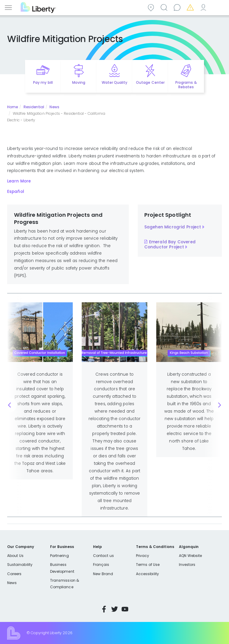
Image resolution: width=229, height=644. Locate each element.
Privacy (143, 556)
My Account (204, 7)
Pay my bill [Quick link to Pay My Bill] (43, 82)
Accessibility (147, 574)
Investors (187, 565)
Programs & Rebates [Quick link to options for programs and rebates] (186, 85)
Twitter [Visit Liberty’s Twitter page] (114, 609)
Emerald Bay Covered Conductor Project (170, 244)
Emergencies (191, 7)
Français (101, 565)
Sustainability (20, 565)
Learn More (19, 181)
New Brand (103, 574)
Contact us (178, 7)
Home (13, 107)
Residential (34, 107)
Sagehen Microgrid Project (173, 227)
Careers (14, 574)
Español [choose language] (217, 7)
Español (16, 192)
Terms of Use (148, 565)
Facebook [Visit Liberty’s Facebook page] (104, 609)
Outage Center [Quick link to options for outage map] (150, 82)
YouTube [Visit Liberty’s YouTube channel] (125, 609)
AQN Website (190, 556)
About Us (15, 556)
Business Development (62, 568)
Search (165, 7)
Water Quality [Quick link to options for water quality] (114, 82)
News (54, 107)
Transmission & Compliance (65, 584)
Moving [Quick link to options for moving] (79, 82)
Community (152, 7)
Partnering (59, 556)
